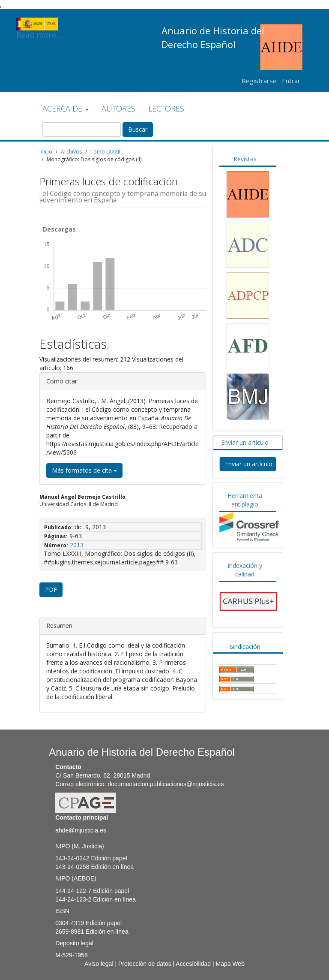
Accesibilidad (193, 964)
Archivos (71, 152)
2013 (77, 545)
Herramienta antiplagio (245, 500)
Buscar (138, 129)
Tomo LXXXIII (106, 152)
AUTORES (118, 109)
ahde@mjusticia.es (81, 830)
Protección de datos (145, 964)
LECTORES (166, 109)
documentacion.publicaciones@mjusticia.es (166, 784)
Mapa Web (230, 964)
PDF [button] (51, 590)
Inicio (46, 152)
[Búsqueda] (82, 130)
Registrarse (259, 81)
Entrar (291, 81)
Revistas (245, 159)
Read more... (39, 24)
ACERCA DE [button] (66, 109)
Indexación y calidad (245, 570)
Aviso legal (99, 964)
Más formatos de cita (84, 470)
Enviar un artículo (245, 442)
